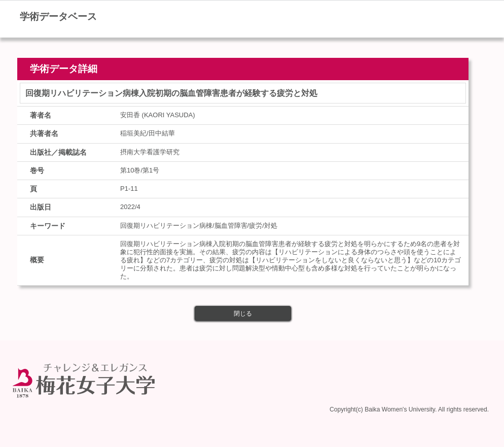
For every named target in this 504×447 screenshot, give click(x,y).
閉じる (243, 314)
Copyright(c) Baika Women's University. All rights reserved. (409, 407)
